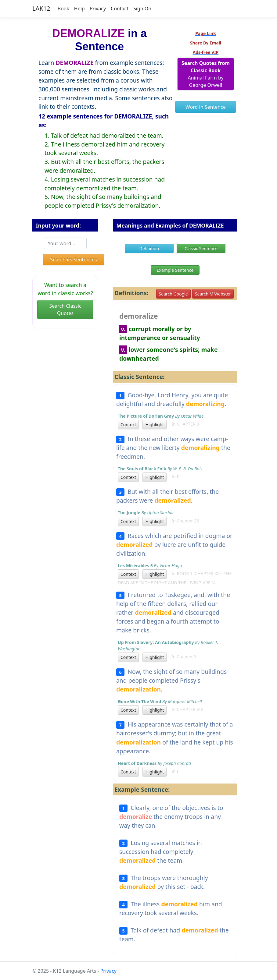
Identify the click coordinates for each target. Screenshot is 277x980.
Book (63, 9)
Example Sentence (175, 270)
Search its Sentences (73, 260)
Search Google (173, 294)
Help (79, 9)
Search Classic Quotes (65, 310)
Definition (149, 248)
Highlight (155, 425)
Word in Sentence (206, 107)
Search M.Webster (213, 294)
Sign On (142, 9)
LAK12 (41, 8)
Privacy (98, 9)
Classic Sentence (201, 248)
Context (128, 425)
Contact (120, 9)
